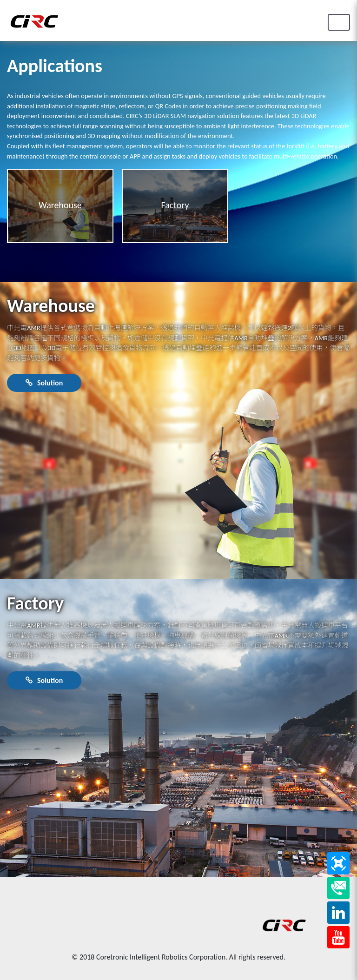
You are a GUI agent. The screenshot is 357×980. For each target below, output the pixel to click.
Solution (44, 383)
